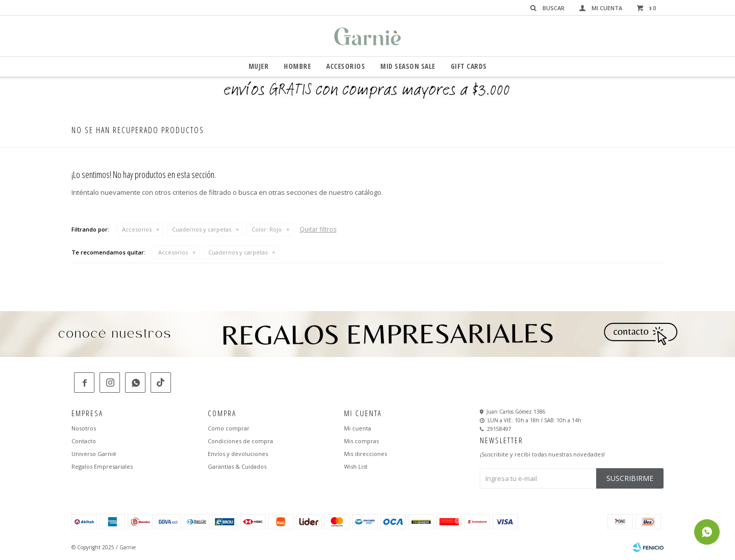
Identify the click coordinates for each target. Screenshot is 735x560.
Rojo (267, 229)
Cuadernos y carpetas (202, 229)
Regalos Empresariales (102, 466)
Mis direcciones (365, 454)
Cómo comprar (229, 428)
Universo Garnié (94, 454)
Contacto (84, 441)
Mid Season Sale (408, 66)
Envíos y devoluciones (238, 454)
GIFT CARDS (469, 66)
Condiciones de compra (240, 441)
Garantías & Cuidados (237, 466)
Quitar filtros (318, 229)
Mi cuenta (358, 428)
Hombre (297, 66)
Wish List (356, 466)
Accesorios (346, 66)
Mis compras (361, 441)
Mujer (259, 66)
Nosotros (84, 428)
